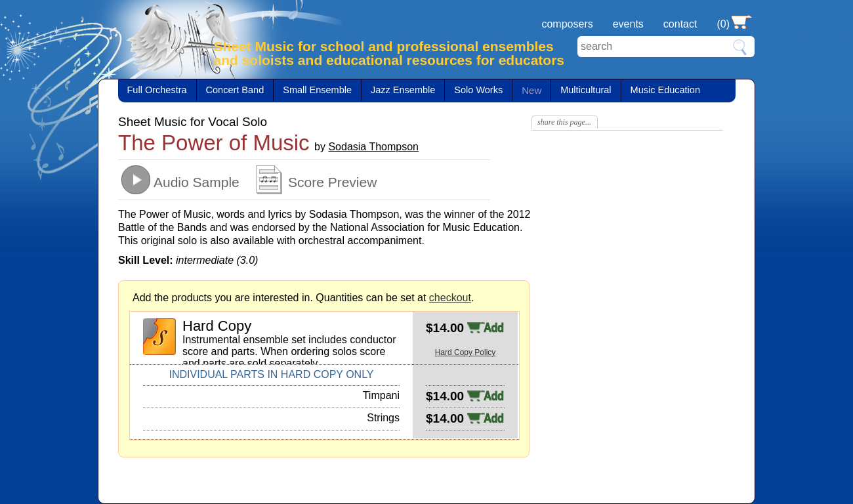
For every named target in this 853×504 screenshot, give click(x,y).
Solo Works (478, 90)
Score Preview (332, 182)
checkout (450, 298)
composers (567, 24)
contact (680, 24)
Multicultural (586, 90)
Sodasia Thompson (373, 147)
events (628, 24)
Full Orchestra (157, 90)
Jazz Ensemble (403, 90)
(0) (723, 24)
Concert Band (235, 90)
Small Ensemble (317, 90)
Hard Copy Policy (466, 352)
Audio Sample (197, 182)
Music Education (665, 90)
